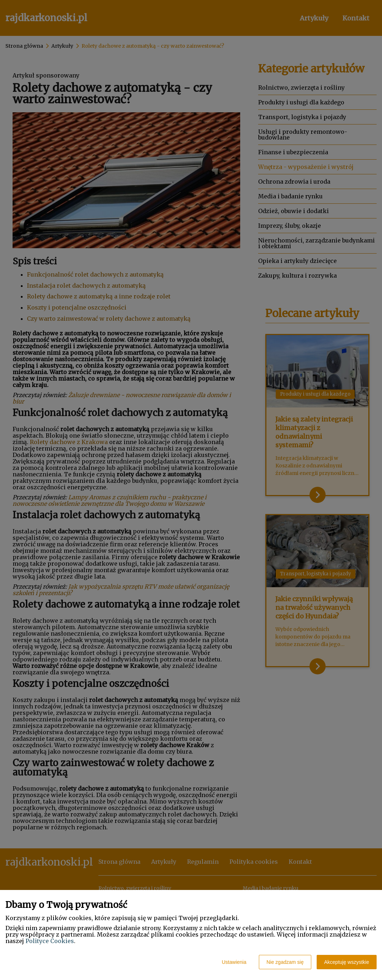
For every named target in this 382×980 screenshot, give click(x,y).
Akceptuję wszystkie (347, 962)
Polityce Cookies (50, 941)
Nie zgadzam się (285, 962)
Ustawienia (234, 962)
